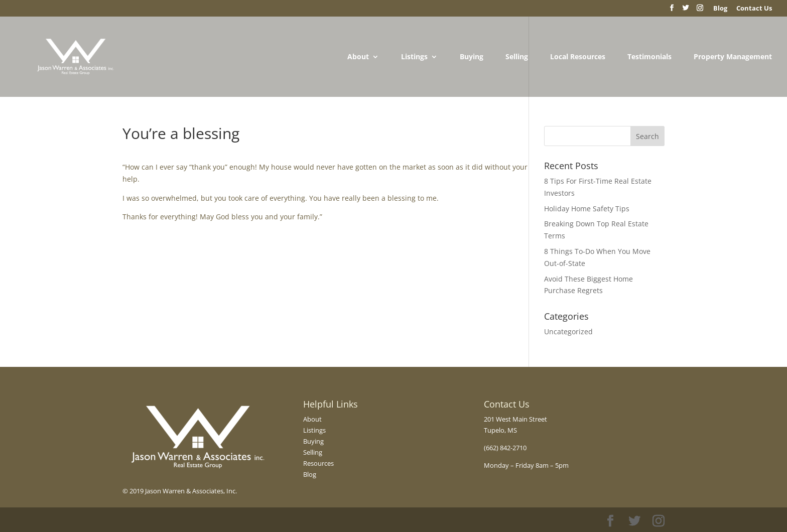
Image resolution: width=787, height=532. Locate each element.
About (358, 57)
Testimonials (649, 57)
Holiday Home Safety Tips (587, 209)
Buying (472, 57)
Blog (310, 474)
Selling (517, 57)
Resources (318, 463)
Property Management (733, 57)
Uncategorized (568, 331)
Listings (414, 57)
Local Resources (578, 57)
